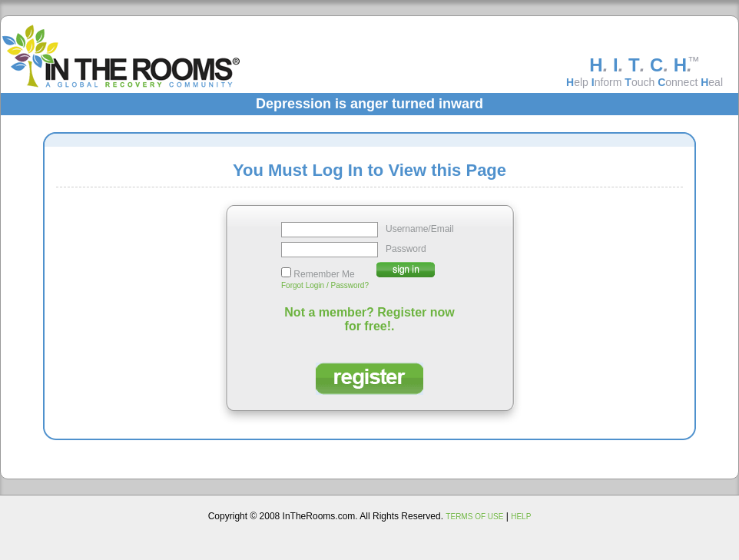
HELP (521, 517)
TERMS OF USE (474, 517)
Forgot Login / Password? (325, 285)
